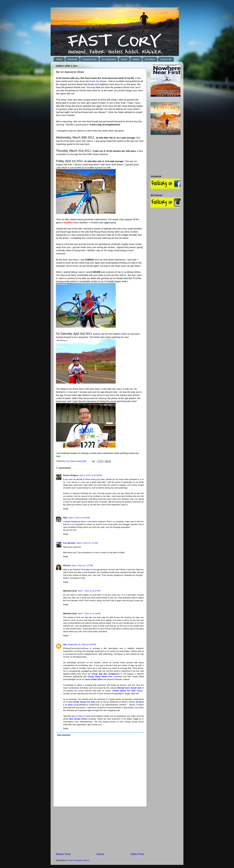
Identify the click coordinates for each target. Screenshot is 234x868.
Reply (66, 509)
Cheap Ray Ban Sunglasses (106, 674)
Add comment (64, 735)
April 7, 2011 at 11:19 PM (89, 613)
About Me (72, 59)
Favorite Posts (89, 59)
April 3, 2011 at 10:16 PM (91, 475)
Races (124, 59)
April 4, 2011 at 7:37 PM (82, 565)
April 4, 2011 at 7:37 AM (87, 543)
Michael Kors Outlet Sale (129, 688)
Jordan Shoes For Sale (124, 691)
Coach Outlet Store (94, 679)
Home (59, 59)
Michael (67, 565)
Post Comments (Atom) (79, 860)
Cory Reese (71, 461)
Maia (65, 518)
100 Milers (150, 59)
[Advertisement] (100, 830)
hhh (65, 644)
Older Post (137, 854)
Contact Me (166, 59)
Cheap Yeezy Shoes (98, 677)
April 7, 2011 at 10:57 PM (89, 591)
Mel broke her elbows (96, 81)
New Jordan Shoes (78, 719)
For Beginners (109, 59)
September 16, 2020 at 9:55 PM (82, 644)
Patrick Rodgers (71, 475)
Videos (136, 59)
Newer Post (63, 854)
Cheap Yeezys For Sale (84, 702)
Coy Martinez (69, 543)
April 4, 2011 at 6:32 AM (79, 518)
